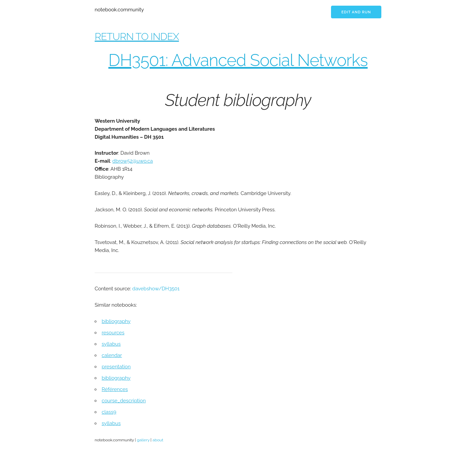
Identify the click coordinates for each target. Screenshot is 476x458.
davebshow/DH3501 (156, 289)
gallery (143, 440)
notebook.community (119, 10)
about (158, 440)
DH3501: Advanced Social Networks (238, 60)
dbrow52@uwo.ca (132, 161)
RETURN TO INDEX (137, 36)
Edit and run (356, 12)
